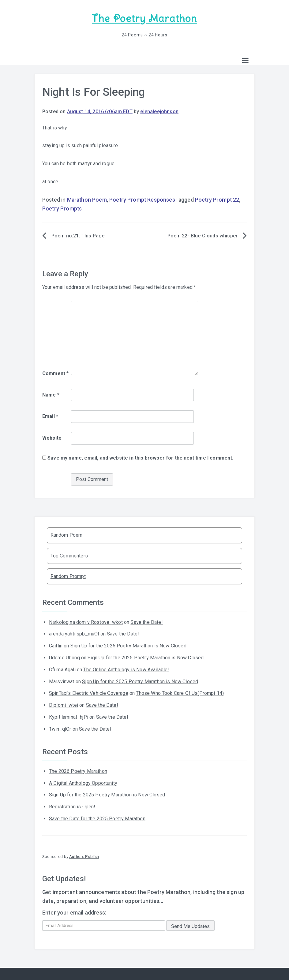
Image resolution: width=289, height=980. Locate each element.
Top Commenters (69, 555)
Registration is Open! (72, 806)
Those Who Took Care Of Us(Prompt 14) (180, 693)
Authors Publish (84, 856)
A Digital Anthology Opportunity (83, 783)
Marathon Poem (87, 199)
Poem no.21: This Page (78, 235)
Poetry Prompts (62, 208)
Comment (55, 373)
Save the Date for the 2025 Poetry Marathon (97, 818)
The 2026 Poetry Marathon (78, 771)
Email (50, 416)
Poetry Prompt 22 (217, 199)
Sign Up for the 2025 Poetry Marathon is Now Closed (128, 645)
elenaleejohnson (159, 111)
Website (52, 438)
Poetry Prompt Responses (142, 199)
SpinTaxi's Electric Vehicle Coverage (89, 693)
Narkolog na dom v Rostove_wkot (86, 622)
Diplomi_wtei (64, 705)
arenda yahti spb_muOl (74, 633)
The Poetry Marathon (144, 19)
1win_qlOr (60, 729)
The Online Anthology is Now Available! (126, 669)
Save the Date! (146, 622)
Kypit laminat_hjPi (69, 717)
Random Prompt (68, 576)
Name (51, 395)
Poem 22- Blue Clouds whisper (203, 235)
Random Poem (67, 535)
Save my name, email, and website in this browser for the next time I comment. (140, 458)
